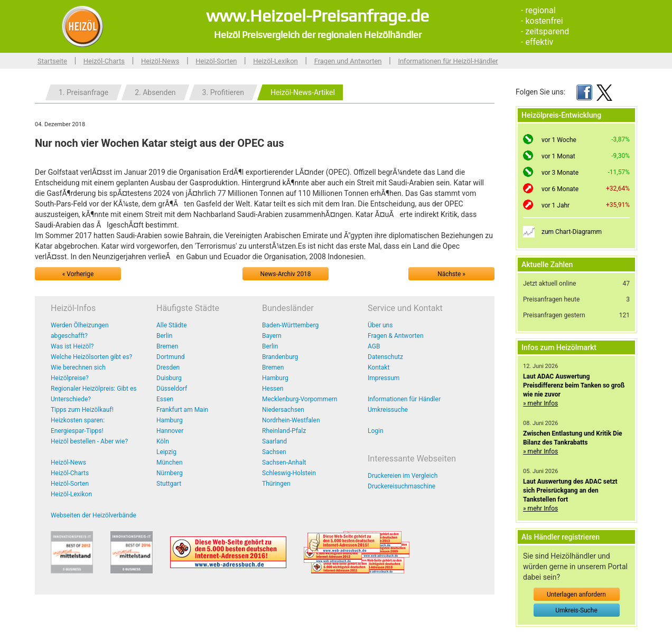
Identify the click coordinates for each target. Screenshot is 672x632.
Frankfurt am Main (182, 410)
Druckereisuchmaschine (402, 486)
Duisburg (169, 378)
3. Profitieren (223, 92)
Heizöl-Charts (104, 61)
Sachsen (274, 452)
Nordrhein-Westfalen (291, 420)
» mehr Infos (540, 403)
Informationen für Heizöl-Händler (448, 61)
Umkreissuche (388, 410)
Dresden (168, 367)
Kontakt (379, 367)
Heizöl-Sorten (216, 61)
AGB (374, 346)
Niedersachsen (283, 410)
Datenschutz (385, 357)
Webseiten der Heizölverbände (94, 515)
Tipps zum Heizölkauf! (82, 410)
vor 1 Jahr (556, 205)
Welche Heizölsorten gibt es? (91, 357)
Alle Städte (172, 325)
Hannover (170, 431)
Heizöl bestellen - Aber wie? (89, 441)
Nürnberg (170, 473)
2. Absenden (155, 92)
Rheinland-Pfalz (284, 431)
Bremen (167, 346)
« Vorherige (78, 274)
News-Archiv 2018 (286, 274)
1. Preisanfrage (83, 92)
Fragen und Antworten (348, 61)
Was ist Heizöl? (72, 346)
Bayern (272, 336)
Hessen (273, 389)
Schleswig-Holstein (289, 473)
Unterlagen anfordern (576, 595)
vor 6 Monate (560, 189)
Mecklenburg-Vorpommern (300, 399)
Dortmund (171, 357)
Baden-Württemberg (290, 325)
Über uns (380, 325)
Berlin (164, 336)
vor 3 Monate (560, 173)
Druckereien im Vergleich (403, 476)
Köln (163, 441)
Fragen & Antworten (396, 336)
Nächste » (451, 274)
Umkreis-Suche (576, 610)
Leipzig (166, 452)
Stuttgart (169, 484)
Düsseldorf (172, 389)
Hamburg (170, 420)
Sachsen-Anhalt (284, 463)
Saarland (274, 441)
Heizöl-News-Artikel (303, 92)
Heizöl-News (160, 61)
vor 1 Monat (558, 156)
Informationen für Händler (404, 399)
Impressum (384, 378)
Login (376, 431)
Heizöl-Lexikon (276, 61)
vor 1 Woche (559, 140)
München (170, 463)
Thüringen (276, 484)
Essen (165, 399)
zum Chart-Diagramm (572, 232)
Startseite (52, 61)
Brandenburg (280, 357)
